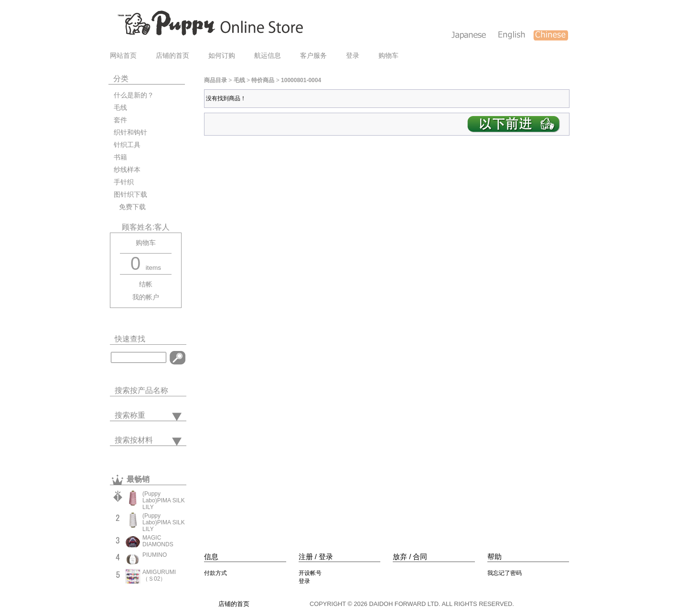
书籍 (120, 157)
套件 (120, 120)
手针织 (124, 182)
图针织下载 (130, 195)
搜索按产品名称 (141, 390)
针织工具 (127, 145)
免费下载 (130, 207)
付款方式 (215, 573)
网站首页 (123, 56)
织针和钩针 (130, 133)
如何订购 (222, 56)
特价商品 (263, 80)
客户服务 (313, 56)
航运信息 (268, 56)
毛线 (120, 108)
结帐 (146, 284)
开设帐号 (310, 573)
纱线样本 (127, 170)
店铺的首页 (172, 56)
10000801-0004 (301, 80)
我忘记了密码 (505, 573)
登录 (353, 56)
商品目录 (215, 80)
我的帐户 (146, 297)
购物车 (388, 56)
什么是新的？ (134, 95)
